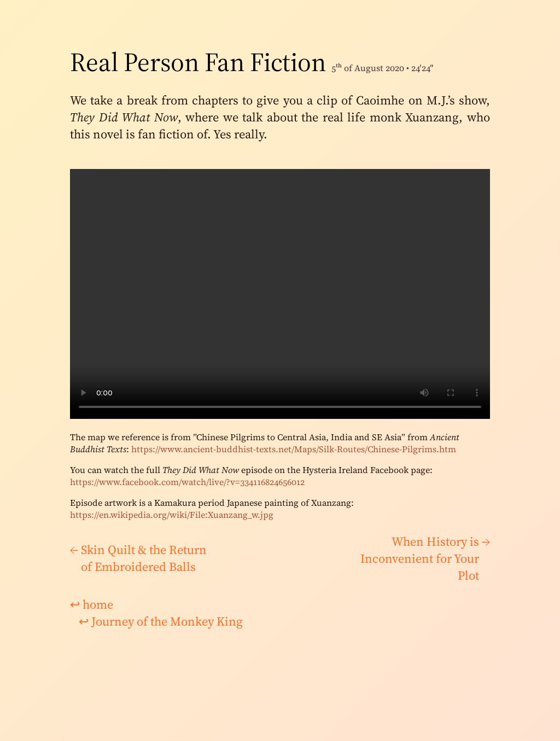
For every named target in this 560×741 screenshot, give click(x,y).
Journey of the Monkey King (161, 622)
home (92, 605)
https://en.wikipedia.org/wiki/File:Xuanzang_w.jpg (172, 515)
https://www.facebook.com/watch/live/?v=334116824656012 (187, 482)
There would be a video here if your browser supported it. (280, 294)
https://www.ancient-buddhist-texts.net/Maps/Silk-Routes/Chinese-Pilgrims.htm (294, 449)
